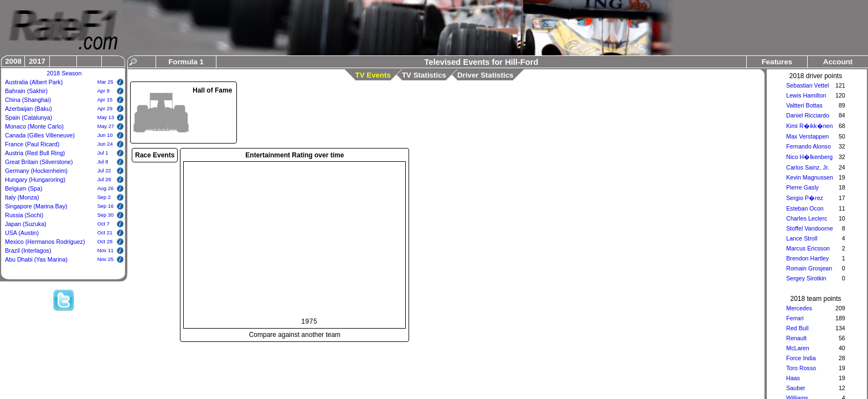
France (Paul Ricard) (32, 144)
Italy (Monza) (22, 197)
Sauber (795, 388)
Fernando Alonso (808, 146)
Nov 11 (106, 250)
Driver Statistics (485, 75)
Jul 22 (104, 171)
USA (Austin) (22, 233)
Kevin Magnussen (810, 177)
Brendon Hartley (807, 258)
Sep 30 (106, 215)
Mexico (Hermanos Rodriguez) (45, 242)
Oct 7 (104, 224)
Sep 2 (104, 197)
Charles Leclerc (807, 218)
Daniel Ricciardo (808, 115)
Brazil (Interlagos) (28, 250)
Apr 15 (105, 100)
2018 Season (64, 73)
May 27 (106, 126)
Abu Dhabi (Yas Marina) (36, 259)
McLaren (797, 348)
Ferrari (795, 318)
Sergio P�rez (805, 198)
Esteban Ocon (805, 208)
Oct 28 (105, 242)
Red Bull (797, 328)
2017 (37, 61)
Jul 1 (103, 153)
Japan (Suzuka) (26, 224)
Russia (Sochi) (24, 215)
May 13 (106, 117)
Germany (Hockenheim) (36, 171)
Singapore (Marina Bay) (36, 206)
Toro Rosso (801, 368)
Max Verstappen (807, 136)
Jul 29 (104, 180)
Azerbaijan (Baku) (29, 109)
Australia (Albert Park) (34, 82)
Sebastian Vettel (807, 85)
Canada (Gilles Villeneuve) (40, 135)
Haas (793, 378)
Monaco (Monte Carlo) (34, 126)
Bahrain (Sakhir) (26, 91)
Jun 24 (105, 144)
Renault (796, 338)
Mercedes (799, 308)
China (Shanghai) (28, 100)
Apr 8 (104, 91)
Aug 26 (106, 188)
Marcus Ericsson (808, 248)
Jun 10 (105, 135)
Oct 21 (105, 233)
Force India (801, 358)
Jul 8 (103, 162)
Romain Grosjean (809, 268)
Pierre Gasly (802, 187)
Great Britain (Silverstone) (39, 162)
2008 (13, 61)
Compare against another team (295, 335)
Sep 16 (106, 206)
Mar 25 (105, 82)
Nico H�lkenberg (809, 157)
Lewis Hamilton (806, 95)
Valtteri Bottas (804, 105)
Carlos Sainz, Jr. (808, 167)
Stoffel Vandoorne (809, 228)
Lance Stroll (802, 238)
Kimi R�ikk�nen (809, 126)
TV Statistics (424, 75)
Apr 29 (105, 109)
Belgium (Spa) (24, 188)
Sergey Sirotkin (806, 278)
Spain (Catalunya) (29, 117)
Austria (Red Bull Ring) (35, 153)
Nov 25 (106, 259)
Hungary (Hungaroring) (35, 180)
